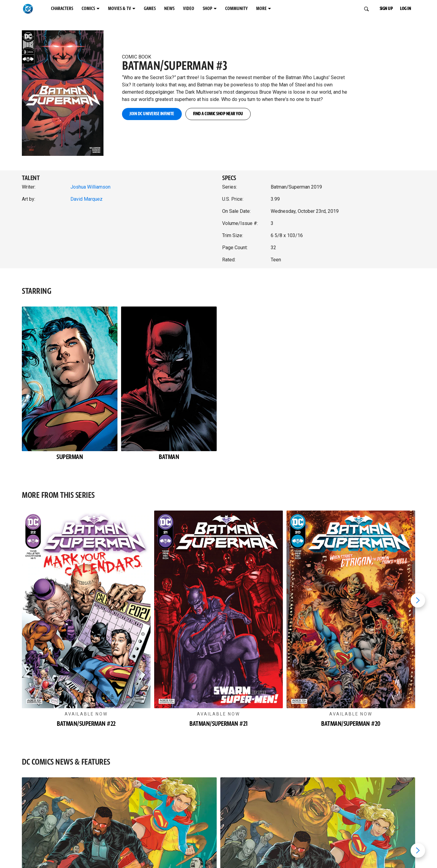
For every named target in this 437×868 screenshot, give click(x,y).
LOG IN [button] (405, 9)
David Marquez (86, 199)
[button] (68, 87)
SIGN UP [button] (386, 9)
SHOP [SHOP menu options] (207, 9)
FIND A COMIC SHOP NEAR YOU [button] (218, 114)
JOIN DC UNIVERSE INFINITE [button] (152, 114)
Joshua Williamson (90, 187)
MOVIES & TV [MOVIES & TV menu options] (120, 9)
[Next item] (418, 600)
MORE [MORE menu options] (261, 9)
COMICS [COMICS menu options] (88, 9)
